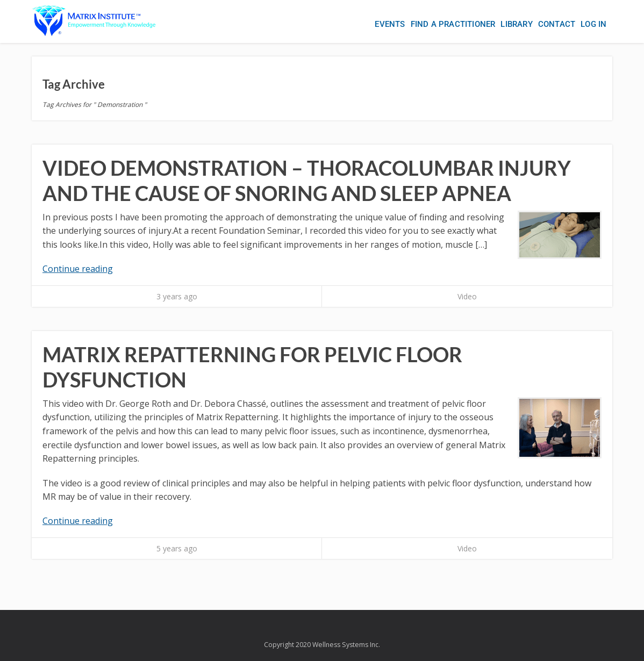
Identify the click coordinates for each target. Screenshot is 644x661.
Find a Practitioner (453, 24)
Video (467, 296)
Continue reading (78, 269)
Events (390, 24)
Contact (557, 24)
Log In (593, 24)
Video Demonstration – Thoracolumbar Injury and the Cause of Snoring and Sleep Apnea (307, 181)
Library (516, 24)
